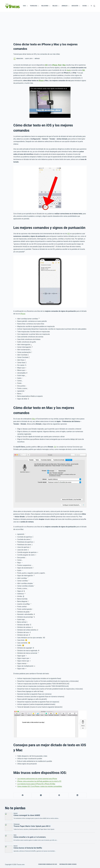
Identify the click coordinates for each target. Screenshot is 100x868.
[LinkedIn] (77, 795)
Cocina (86, 6)
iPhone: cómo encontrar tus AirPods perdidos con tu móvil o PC (39, 781)
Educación (76, 6)
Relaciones (46, 6)
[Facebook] (23, 795)
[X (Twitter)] (41, 795)
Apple (69, 70)
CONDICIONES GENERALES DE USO (48, 864)
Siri (55, 447)
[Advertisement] (50, 26)
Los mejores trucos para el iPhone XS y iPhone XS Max (36, 784)
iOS (68, 234)
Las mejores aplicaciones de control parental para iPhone (37, 779)
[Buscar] (94, 6)
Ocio (26, 6)
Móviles (37, 59)
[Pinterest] (59, 795)
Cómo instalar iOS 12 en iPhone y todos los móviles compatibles (40, 786)
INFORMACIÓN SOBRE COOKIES (68, 864)
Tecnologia (35, 6)
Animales (66, 6)
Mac (34, 419)
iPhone (41, 81)
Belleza (56, 6)
